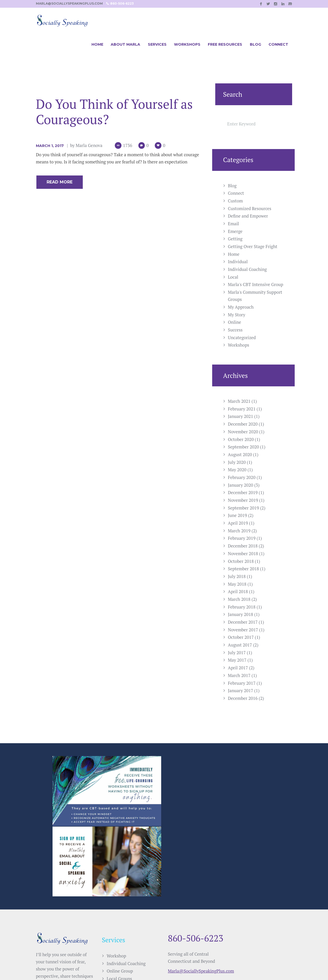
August (240, 454)
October (241, 439)
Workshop (116, 883)
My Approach (241, 307)
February (242, 409)
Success (235, 330)
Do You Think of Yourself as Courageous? (114, 112)
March (239, 401)
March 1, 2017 (50, 146)
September (243, 447)
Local (233, 277)
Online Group (120, 898)
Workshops (238, 345)
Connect (236, 193)
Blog (232, 186)
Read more (60, 182)
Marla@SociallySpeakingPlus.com (201, 898)
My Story (237, 315)
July (237, 462)
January (240, 416)
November (243, 432)
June (237, 515)
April (238, 523)
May (237, 470)
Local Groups (119, 905)
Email (233, 224)
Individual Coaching (247, 269)
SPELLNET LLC (197, 964)
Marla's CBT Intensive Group (255, 284)
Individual (238, 262)
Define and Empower (248, 216)
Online (234, 322)
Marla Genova (89, 145)
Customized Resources (249, 208)
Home (234, 254)
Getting (235, 239)
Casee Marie (258, 964)
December (243, 424)
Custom (235, 201)
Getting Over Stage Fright (253, 246)
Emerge (235, 231)
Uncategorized (242, 337)
